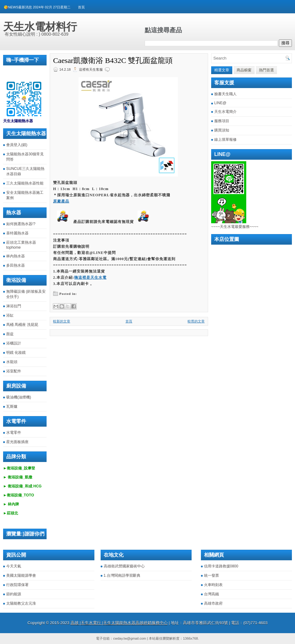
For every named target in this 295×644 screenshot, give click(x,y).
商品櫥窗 (244, 70)
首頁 (81, 7)
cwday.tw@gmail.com (129, 638)
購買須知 (222, 130)
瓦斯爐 (12, 406)
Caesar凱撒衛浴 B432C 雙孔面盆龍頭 (113, 60)
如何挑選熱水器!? (21, 224)
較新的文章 (62, 321)
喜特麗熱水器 (17, 233)
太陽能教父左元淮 (21, 603)
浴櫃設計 (14, 343)
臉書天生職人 (225, 94)
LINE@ (220, 103)
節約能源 (14, 594)
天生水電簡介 (225, 112)
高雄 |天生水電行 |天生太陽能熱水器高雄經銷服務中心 (119, 623)
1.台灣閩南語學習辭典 (122, 575)
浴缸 (10, 315)
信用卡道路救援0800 (221, 566)
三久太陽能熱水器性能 (25, 183)
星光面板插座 (17, 442)
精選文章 (222, 70)
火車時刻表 (213, 585)
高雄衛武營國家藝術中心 (124, 566)
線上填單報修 (225, 140)
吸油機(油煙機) (19, 397)
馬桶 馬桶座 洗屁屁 (22, 325)
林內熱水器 (16, 256)
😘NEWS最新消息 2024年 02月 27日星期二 (37, 7)
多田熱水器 (16, 265)
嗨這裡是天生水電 (90, 278)
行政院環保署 (17, 585)
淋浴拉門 (14, 306)
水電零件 (14, 433)
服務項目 (222, 121)
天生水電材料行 (40, 27)
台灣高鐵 (211, 594)
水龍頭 (12, 362)
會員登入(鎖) (17, 145)
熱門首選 (266, 70)
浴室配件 (14, 371)
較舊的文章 (196, 321)
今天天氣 (14, 566)
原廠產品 (61, 201)
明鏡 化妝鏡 (16, 353)
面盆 (10, 334)
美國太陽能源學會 (21, 575)
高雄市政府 (213, 603)
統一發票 (211, 575)
